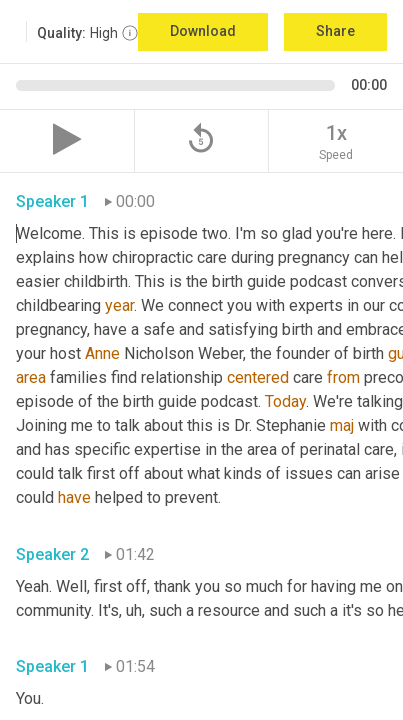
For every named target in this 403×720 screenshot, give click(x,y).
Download (203, 31)
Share (335, 31)
